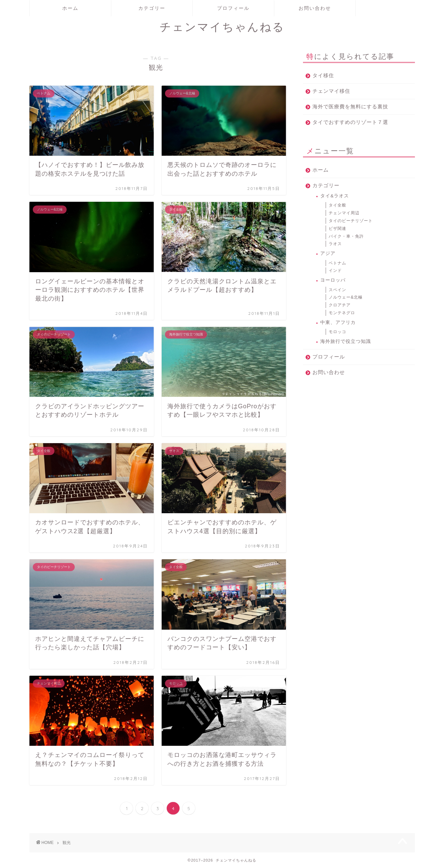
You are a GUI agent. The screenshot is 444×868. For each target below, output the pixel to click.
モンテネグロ (342, 313)
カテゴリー (152, 8)
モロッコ (337, 332)
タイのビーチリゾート (351, 221)
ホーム (70, 8)
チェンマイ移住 (331, 91)
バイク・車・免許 (346, 236)
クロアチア (340, 305)
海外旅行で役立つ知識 (346, 341)
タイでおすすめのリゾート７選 (350, 122)
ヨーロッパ (333, 280)
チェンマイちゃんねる (222, 27)
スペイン (337, 290)
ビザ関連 (337, 229)
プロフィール (233, 8)
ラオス (335, 244)
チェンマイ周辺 (344, 213)
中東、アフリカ (338, 322)
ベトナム (337, 263)
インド (335, 270)
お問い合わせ (315, 8)
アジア (328, 253)
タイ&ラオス (335, 196)
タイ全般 (337, 205)
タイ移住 (323, 75)
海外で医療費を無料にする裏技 (350, 106)
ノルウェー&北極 (346, 297)
